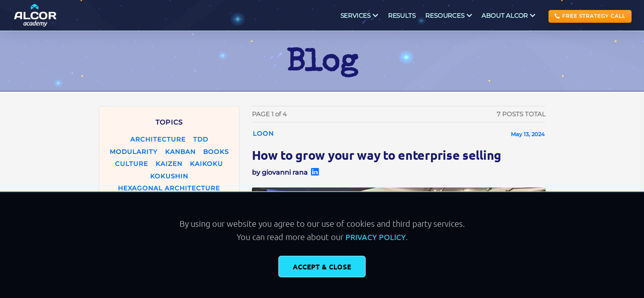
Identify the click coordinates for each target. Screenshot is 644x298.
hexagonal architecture (169, 188)
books (216, 152)
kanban (180, 152)
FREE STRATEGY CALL (590, 16)
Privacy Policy (376, 237)
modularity (134, 152)
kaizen (169, 164)
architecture (158, 139)
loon (263, 133)
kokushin (169, 176)
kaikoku (206, 164)
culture (132, 164)
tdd (201, 139)
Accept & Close (322, 267)
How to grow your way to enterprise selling (377, 155)
